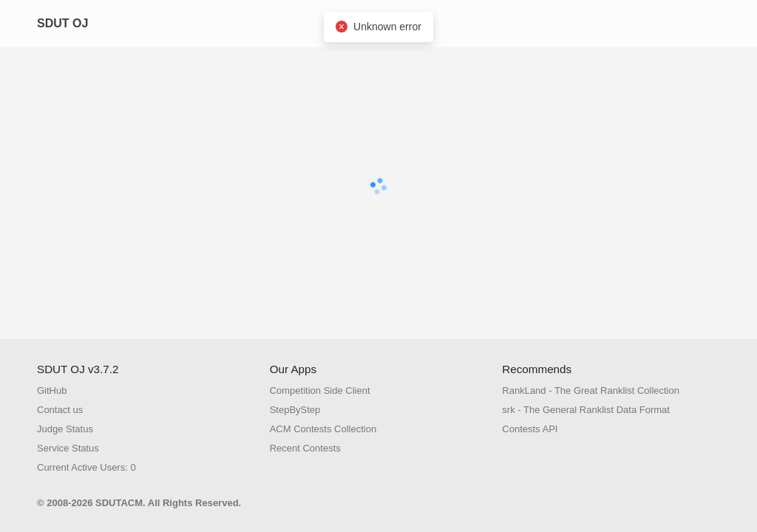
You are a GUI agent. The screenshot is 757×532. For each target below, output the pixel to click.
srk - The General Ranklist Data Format (586, 410)
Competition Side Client (320, 391)
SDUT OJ (62, 23)
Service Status (68, 448)
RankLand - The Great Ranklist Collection (591, 391)
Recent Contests (305, 448)
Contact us (60, 410)
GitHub (52, 391)
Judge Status (65, 429)
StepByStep (295, 410)
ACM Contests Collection (323, 429)
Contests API (530, 429)
